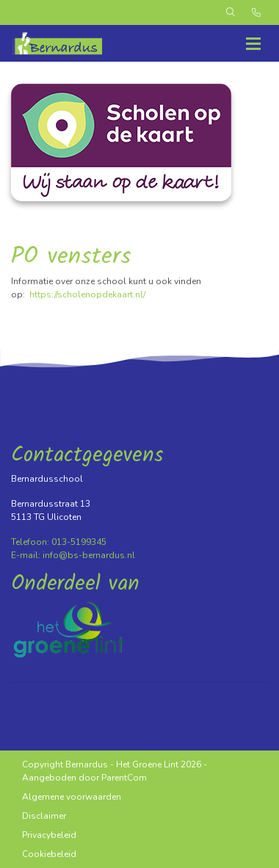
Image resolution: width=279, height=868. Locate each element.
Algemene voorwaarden (72, 797)
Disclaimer (44, 816)
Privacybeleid (49, 835)
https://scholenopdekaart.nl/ (87, 294)
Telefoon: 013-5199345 (59, 542)
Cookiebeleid (49, 854)
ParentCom (124, 778)
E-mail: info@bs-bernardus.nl (73, 555)
